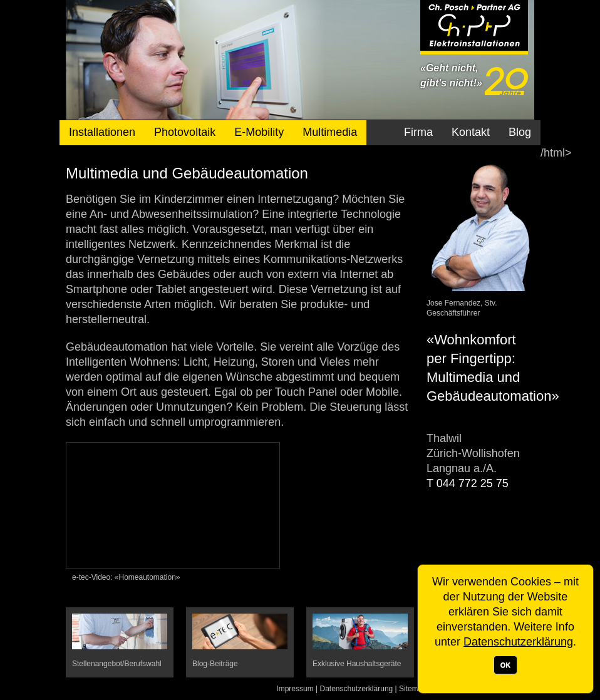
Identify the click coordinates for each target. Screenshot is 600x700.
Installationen (102, 132)
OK (506, 665)
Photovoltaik (185, 132)
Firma (418, 132)
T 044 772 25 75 (468, 483)
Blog (520, 132)
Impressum (295, 689)
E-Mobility (259, 132)
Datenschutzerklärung (357, 689)
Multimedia (330, 132)
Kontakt (471, 132)
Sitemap (413, 689)
